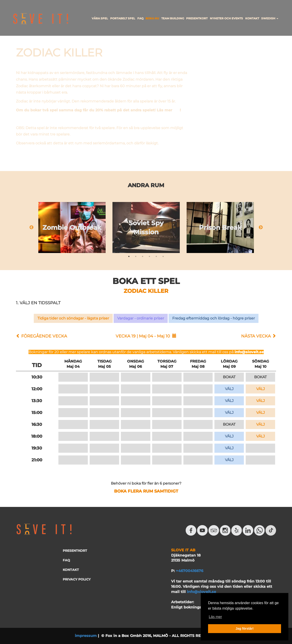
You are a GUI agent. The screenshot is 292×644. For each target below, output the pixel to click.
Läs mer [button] (215, 617)
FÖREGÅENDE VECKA (44, 336)
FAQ (140, 18)
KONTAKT (252, 18)
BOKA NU (152, 18)
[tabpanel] (72, 227)
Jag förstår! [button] (244, 629)
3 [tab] (143, 256)
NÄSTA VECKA (256, 336)
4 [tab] (149, 256)
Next (261, 227)
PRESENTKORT (197, 18)
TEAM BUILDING (173, 18)
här (177, 110)
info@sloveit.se (249, 352)
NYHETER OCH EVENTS (226, 18)
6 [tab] (163, 256)
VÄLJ (229, 389)
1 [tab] (129, 256)
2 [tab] (136, 256)
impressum (86, 636)
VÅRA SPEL (100, 18)
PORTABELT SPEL (123, 18)
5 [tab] (156, 256)
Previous (31, 227)
